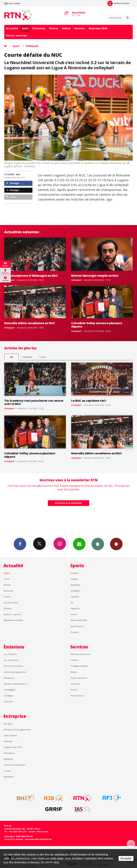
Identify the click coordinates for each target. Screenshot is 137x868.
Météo (74, 672)
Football (74, 573)
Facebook (20, 544)
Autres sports (77, 626)
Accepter (126, 858)
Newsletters (79, 544)
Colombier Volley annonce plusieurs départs (97, 325)
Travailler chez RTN (13, 747)
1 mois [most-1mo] (43, 357)
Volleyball (32, 46)
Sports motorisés (79, 620)
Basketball (75, 585)
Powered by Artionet (14, 839)
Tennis (74, 614)
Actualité (12, 28)
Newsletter (9, 777)
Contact (7, 771)
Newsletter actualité (13, 620)
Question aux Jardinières (16, 684)
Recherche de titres (13, 666)
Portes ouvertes (17, 35)
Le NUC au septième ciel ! (89, 401)
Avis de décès (77, 696)
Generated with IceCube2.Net (38, 839)
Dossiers (8, 608)
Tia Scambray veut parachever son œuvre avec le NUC (34, 402)
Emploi (74, 690)
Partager (13, 183)
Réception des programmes (17, 729)
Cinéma (74, 660)
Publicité (8, 741)
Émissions (39, 28)
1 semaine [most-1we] (27, 357)
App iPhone (98, 544)
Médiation (9, 759)
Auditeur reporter (12, 614)
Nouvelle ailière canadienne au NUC (30, 323)
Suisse (7, 579)
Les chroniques (11, 660)
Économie (9, 591)
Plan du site (42, 832)
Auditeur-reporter (119, 3)
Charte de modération (14, 765)
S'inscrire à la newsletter (68, 503)
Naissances (9, 678)
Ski (72, 603)
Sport (25, 28)
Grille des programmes (15, 672)
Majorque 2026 (98, 28)
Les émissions (10, 654)
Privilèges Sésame (79, 666)
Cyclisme (75, 597)
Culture (7, 597)
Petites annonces (79, 678)
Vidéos (66, 28)
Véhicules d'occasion (80, 654)
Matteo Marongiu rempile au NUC (95, 276)
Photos (54, 28)
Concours (8, 701)
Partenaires (9, 753)
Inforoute (75, 684)
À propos (8, 724)
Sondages (8, 696)
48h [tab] (12, 357)
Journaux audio (11, 603)
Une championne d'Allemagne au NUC (31, 276)
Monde (7, 585)
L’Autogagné (10, 690)
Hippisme (75, 608)
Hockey (74, 579)
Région (7, 573)
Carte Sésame (10, 735)
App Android (116, 544)
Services (80, 28)
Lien (11, 197)
